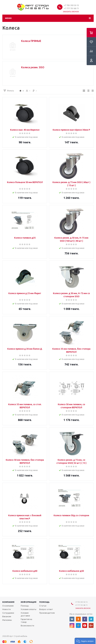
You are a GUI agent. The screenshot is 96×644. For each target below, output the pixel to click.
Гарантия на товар (26, 621)
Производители (47, 613)
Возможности (27, 626)
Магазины (7, 620)
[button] (85, 641)
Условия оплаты (29, 609)
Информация (29, 602)
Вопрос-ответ (46, 609)
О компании (8, 606)
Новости (6, 609)
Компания (8, 602)
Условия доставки (25, 614)
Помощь (44, 602)
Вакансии (7, 616)
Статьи (43, 606)
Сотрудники (8, 613)
